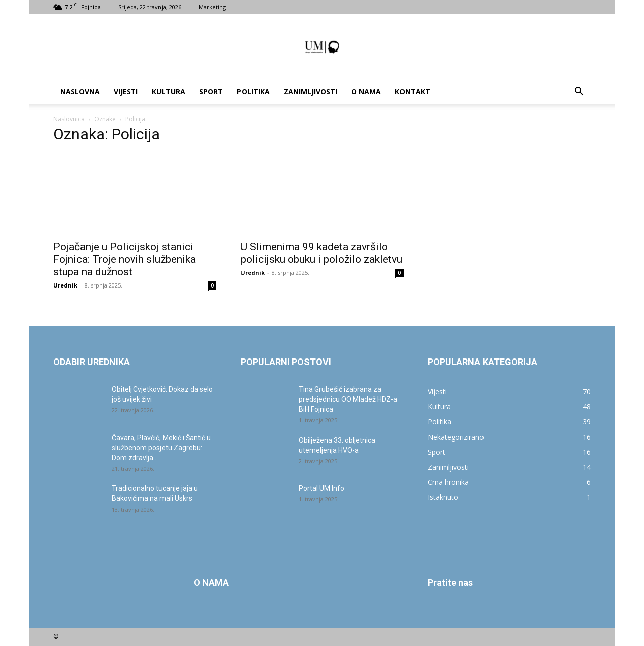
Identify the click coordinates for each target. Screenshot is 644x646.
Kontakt (413, 91)
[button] (579, 92)
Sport (211, 91)
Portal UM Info (321, 488)
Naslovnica (69, 119)
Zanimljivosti (310, 91)
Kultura (169, 91)
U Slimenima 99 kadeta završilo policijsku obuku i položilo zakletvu (321, 253)
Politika (253, 91)
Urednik (65, 285)
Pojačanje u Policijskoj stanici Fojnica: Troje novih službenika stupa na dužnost (125, 259)
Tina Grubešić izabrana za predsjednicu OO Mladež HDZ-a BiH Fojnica (348, 399)
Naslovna (80, 91)
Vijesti (126, 91)
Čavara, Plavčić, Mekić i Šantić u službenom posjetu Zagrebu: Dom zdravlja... (161, 448)
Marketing (212, 7)
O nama (366, 91)
